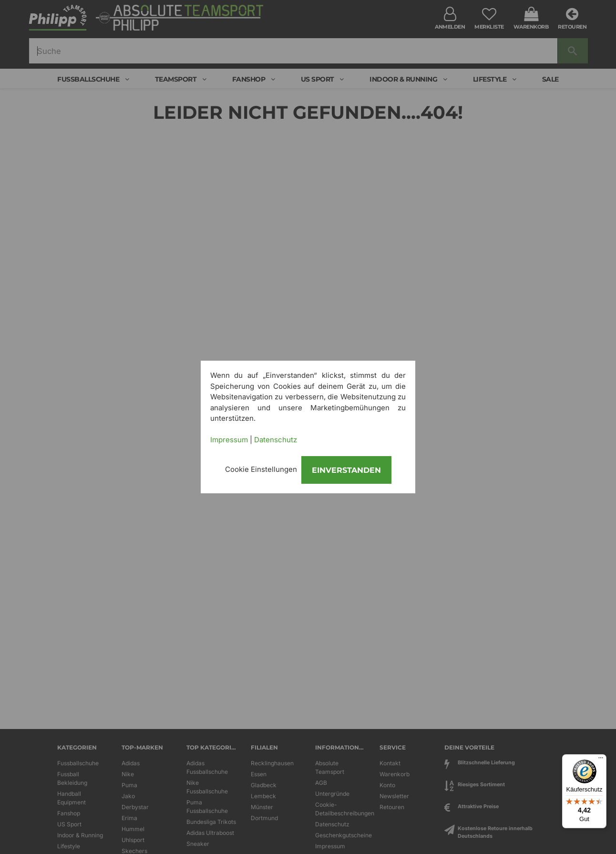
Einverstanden (346, 470)
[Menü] (601, 760)
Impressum (229, 440)
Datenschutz (276, 440)
